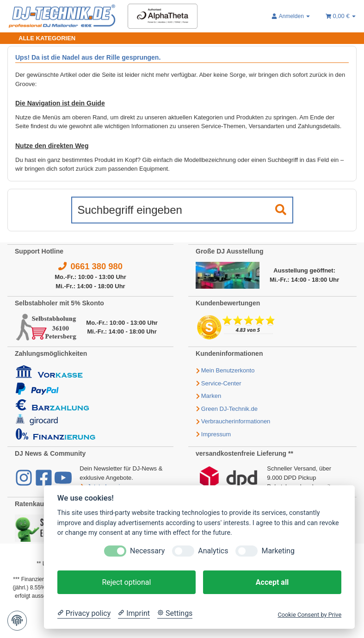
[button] (291, 16)
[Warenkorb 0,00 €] (341, 16)
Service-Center (221, 383)
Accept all (272, 582)
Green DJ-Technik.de (229, 409)
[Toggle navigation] (41, 38)
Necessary (147, 551)
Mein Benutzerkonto (228, 370)
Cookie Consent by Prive (309, 615)
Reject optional (126, 582)
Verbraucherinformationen (236, 421)
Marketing (278, 551)
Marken (211, 396)
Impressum (216, 434)
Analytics (213, 551)
